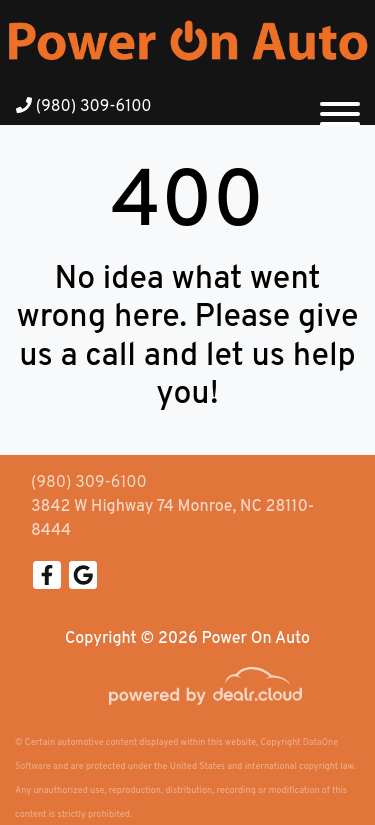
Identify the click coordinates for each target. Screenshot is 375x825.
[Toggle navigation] (340, 106)
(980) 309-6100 (84, 107)
